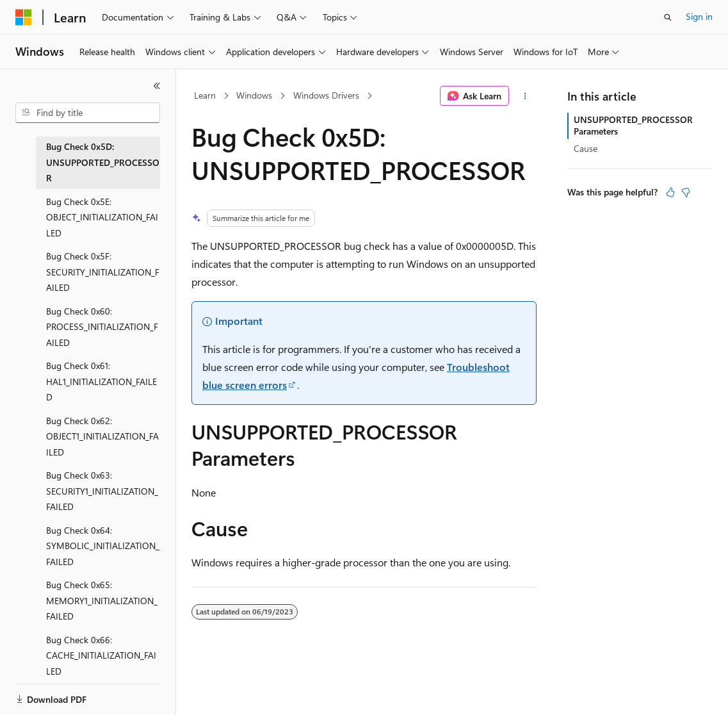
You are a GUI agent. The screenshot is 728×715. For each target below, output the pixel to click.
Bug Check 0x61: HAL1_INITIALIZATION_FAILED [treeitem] (101, 381)
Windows (254, 95)
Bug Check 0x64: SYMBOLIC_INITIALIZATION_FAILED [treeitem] (103, 546)
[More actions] (525, 96)
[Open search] (668, 17)
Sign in (699, 16)
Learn (205, 95)
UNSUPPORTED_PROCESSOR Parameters (633, 125)
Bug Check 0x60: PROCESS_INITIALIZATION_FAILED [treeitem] (102, 327)
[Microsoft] (24, 17)
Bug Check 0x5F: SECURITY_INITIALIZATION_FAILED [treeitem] (103, 272)
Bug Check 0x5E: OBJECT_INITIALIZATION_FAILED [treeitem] (102, 217)
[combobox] (88, 113)
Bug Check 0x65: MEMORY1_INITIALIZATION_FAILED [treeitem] (102, 600)
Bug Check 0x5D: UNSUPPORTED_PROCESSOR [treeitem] (103, 162)
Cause (586, 148)
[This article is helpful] (670, 192)
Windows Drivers (326, 95)
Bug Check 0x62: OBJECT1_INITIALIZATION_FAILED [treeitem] (102, 436)
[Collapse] (157, 86)
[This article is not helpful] (686, 192)
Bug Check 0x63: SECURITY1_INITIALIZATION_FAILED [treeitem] (102, 491)
